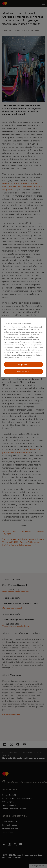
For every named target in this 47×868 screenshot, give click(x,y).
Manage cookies (23, 371)
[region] (23, 347)
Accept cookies (24, 365)
